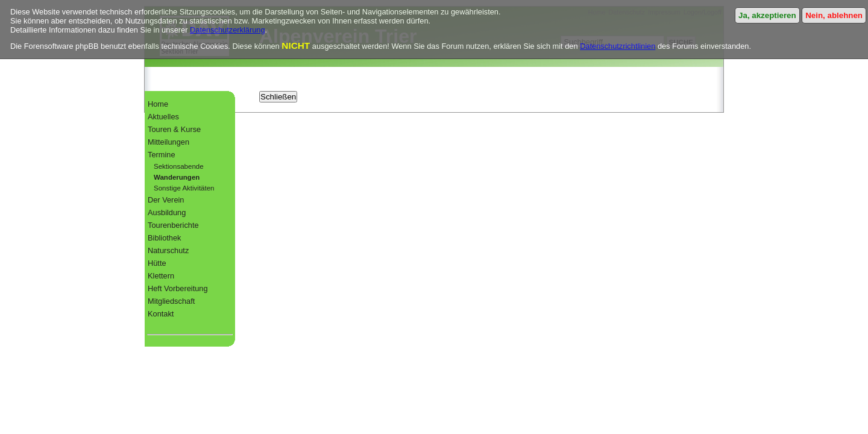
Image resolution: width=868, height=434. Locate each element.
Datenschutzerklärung (227, 30)
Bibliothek (165, 238)
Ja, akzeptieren (767, 15)
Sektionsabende (179, 166)
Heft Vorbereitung (178, 288)
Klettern (161, 276)
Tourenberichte (173, 225)
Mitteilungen (168, 142)
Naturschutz (168, 250)
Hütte (157, 263)
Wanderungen (177, 177)
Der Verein (166, 200)
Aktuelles (163, 117)
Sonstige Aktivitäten (184, 188)
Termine (162, 155)
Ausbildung (167, 212)
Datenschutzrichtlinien (618, 46)
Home (158, 104)
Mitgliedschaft (171, 301)
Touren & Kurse (174, 129)
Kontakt (161, 314)
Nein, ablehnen (834, 15)
